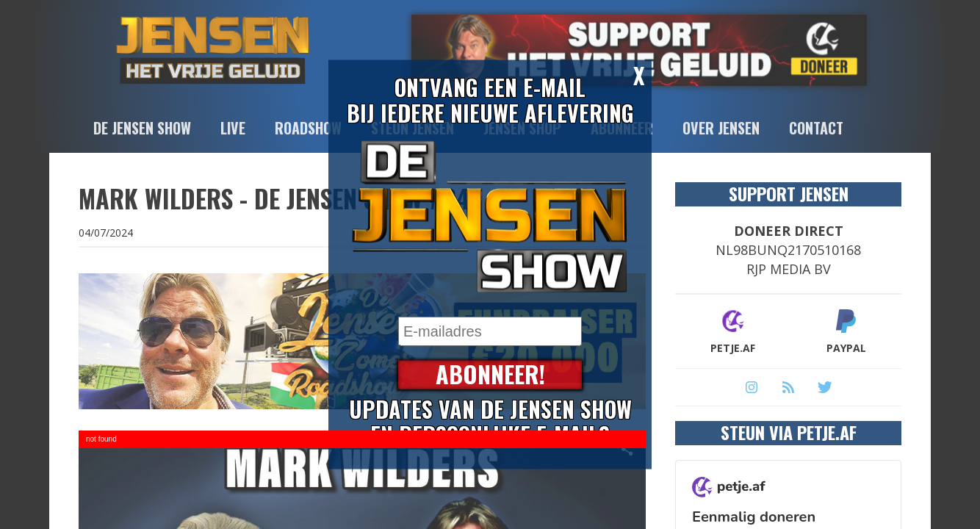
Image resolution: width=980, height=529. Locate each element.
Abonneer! (490, 375)
